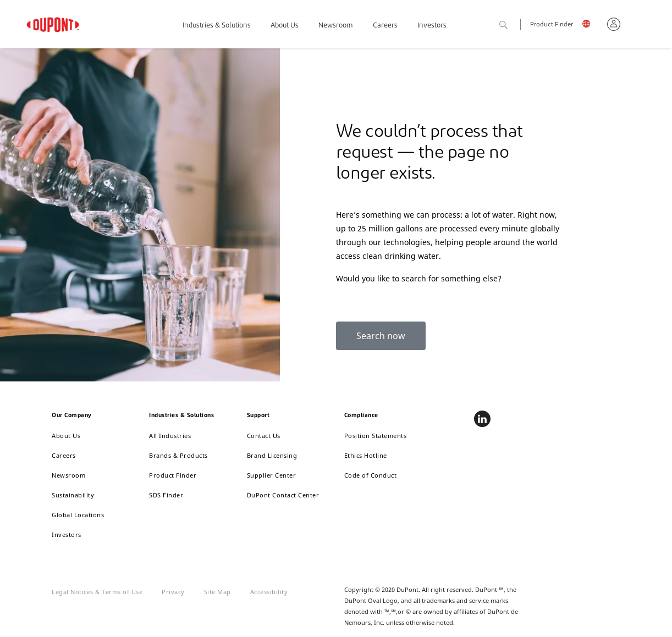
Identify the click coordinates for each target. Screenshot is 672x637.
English (590, 26)
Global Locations (78, 515)
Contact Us (264, 436)
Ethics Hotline (366, 455)
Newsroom (336, 26)
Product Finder (552, 25)
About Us (285, 26)
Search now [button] (381, 336)
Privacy (173, 592)
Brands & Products (178, 455)
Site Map (217, 592)
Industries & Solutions (217, 26)
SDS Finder (166, 495)
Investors (432, 26)
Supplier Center (272, 475)
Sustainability (73, 495)
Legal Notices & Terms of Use (97, 592)
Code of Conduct (371, 475)
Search (516, 26)
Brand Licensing (272, 455)
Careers (385, 26)
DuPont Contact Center (283, 495)
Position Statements (376, 436)
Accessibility (269, 592)
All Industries (170, 436)
